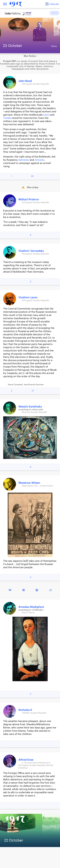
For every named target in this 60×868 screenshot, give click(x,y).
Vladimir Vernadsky (31, 251)
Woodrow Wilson (29, 483)
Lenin (46, 115)
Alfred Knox (26, 760)
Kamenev (24, 160)
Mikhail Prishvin (29, 199)
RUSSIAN (55, 13)
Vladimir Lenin (28, 297)
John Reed (25, 81)
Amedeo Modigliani (31, 607)
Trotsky (7, 118)
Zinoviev (39, 160)
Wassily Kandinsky (30, 407)
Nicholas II (25, 710)
